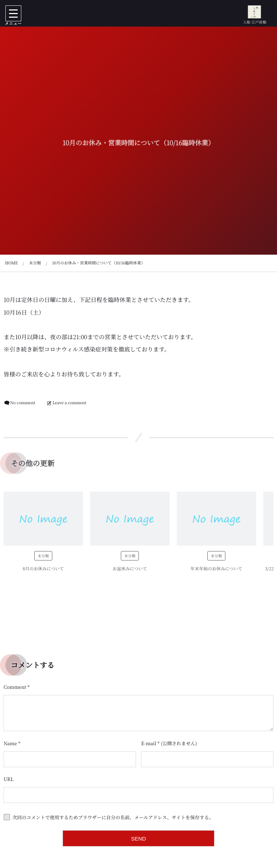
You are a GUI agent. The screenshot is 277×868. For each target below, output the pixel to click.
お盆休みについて (130, 571)
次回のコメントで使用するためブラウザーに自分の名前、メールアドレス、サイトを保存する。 (113, 817)
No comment (23, 403)
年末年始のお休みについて (216, 571)
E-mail (149, 743)
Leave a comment (70, 403)
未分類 (43, 558)
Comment (15, 687)
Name (10, 743)
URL (9, 779)
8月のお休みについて (43, 571)
